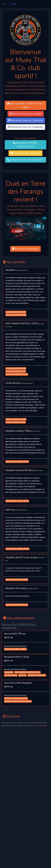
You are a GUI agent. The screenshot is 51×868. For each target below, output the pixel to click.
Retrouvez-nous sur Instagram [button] (25, 127)
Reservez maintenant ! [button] (25, 249)
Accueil (13, 4)
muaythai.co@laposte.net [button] (25, 153)
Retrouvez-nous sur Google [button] (26, 114)
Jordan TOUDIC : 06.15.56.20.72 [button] (26, 160)
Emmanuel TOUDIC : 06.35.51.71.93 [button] (25, 145)
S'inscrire (43, 726)
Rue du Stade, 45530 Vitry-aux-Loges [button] (25, 105)
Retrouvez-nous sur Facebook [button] (25, 120)
